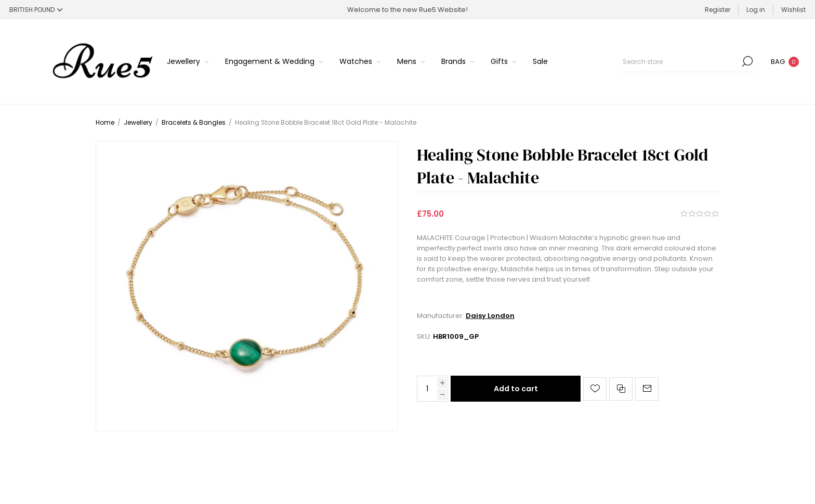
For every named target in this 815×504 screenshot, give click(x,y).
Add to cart (516, 389)
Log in (756, 10)
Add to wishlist (595, 389)
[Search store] (688, 61)
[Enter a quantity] (427, 389)
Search (747, 61)
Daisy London (490, 316)
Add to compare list (621, 389)
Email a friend (647, 389)
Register (718, 10)
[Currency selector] (36, 10)
